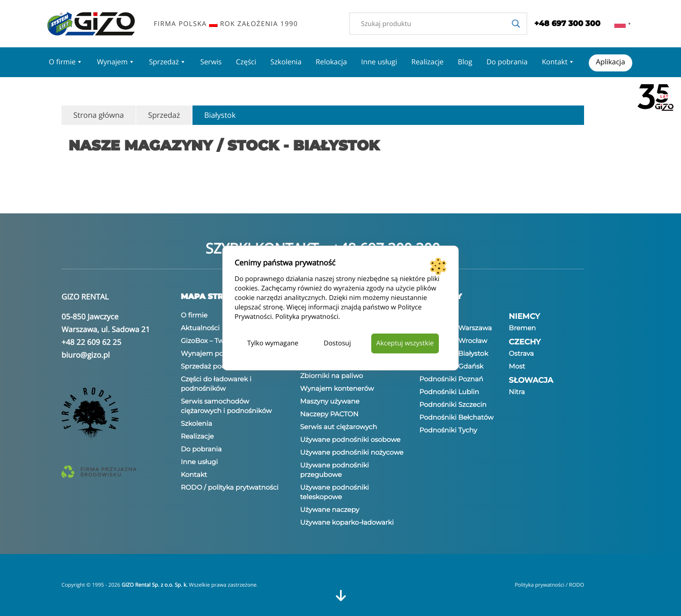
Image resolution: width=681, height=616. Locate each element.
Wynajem (116, 62)
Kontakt (558, 62)
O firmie (66, 62)
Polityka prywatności (307, 317)
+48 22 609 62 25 (91, 342)
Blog (465, 62)
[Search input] (434, 24)
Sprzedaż (168, 62)
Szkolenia (286, 62)
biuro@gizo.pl (86, 355)
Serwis (211, 62)
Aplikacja (611, 62)
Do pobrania (507, 62)
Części (246, 62)
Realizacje (428, 62)
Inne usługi (379, 62)
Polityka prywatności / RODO (549, 585)
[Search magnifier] (516, 24)
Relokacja (331, 62)
